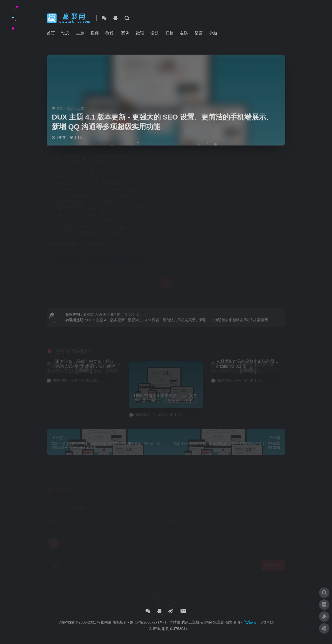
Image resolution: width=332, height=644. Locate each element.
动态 (65, 33)
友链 (184, 33)
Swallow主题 (214, 622)
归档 (169, 33)
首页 (51, 33)
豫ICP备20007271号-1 (148, 622)
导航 (213, 33)
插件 (95, 33)
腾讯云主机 (190, 622)
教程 (109, 33)
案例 (125, 33)
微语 (140, 33)
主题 (80, 33)
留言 (199, 33)
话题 (155, 33)
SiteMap (267, 622)
